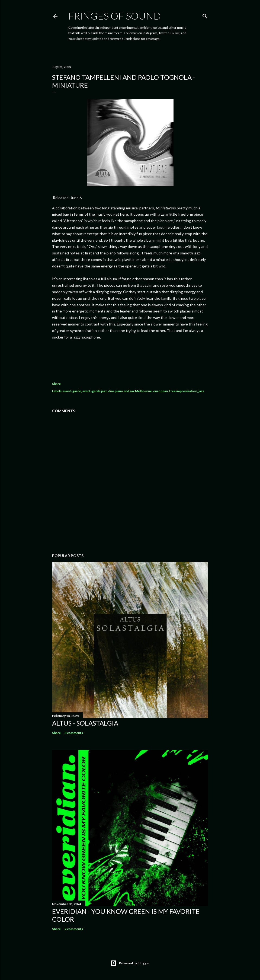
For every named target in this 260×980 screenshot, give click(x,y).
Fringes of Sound (115, 16)
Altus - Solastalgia (85, 723)
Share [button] (56, 384)
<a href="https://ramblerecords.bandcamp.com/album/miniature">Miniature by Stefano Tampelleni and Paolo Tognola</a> (130, 359)
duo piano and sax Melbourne (130, 391)
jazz (201, 391)
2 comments (74, 929)
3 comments (74, 733)
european (161, 391)
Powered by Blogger (130, 963)
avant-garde (72, 391)
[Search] (205, 15)
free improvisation (183, 391)
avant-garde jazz (95, 391)
